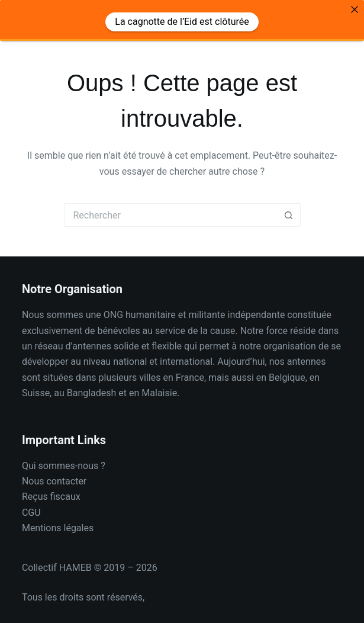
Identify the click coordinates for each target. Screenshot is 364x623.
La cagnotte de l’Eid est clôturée (182, 22)
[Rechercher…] (170, 207)
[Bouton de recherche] (289, 207)
